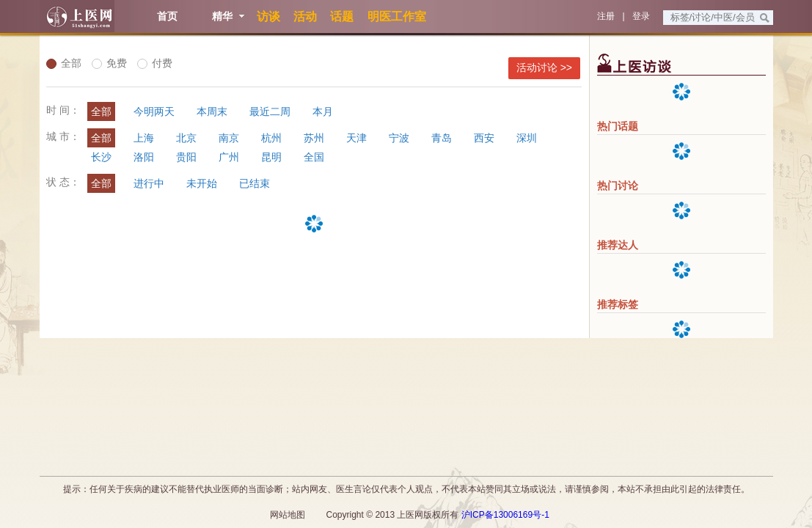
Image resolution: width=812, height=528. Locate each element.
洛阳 (144, 157)
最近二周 (270, 111)
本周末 (212, 111)
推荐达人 (618, 245)
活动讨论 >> (544, 67)
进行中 (149, 183)
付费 (155, 63)
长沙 (101, 157)
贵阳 (186, 157)
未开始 (202, 183)
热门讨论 (618, 186)
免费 (109, 63)
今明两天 (154, 111)
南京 (229, 138)
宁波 (399, 138)
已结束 (255, 183)
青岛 (442, 138)
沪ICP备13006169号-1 (505, 515)
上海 (144, 138)
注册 (606, 16)
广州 (229, 157)
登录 (641, 16)
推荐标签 (618, 304)
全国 (314, 157)
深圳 (527, 138)
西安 (484, 138)
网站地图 (288, 515)
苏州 (314, 138)
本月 (323, 111)
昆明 (271, 157)
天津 (356, 138)
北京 (186, 138)
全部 (64, 63)
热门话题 (618, 126)
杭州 (271, 138)
